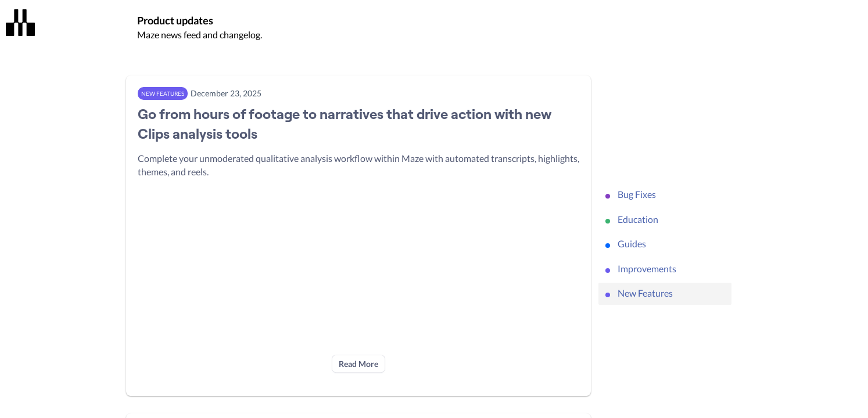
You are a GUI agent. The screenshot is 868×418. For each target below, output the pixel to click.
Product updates (175, 21)
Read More (358, 364)
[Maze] (20, 23)
